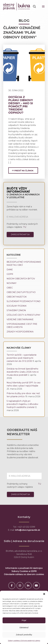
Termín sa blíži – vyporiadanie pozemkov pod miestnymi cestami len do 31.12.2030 (22, 358)
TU (24, 227)
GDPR (10, 274)
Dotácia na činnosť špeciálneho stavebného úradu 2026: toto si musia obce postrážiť (23, 372)
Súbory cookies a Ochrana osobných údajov (24, 640)
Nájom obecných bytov (21, 279)
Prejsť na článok (24, 171)
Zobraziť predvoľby (24, 635)
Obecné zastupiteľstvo (21, 292)
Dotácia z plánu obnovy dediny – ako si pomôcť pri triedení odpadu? (21, 105)
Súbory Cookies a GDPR (24, 571)
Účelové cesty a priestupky (23, 315)
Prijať (24, 620)
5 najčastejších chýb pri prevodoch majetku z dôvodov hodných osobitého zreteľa (22, 404)
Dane (10, 270)
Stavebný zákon (16, 310)
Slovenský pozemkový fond (24, 301)
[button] (44, 594)
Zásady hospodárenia (20, 332)
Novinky (12, 283)
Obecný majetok (17, 297)
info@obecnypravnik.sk (28, 530)
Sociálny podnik (17, 306)
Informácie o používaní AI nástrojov (24, 568)
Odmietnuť (24, 627)
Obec (10, 288)
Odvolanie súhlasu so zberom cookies (24, 574)
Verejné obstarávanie (20, 319)
